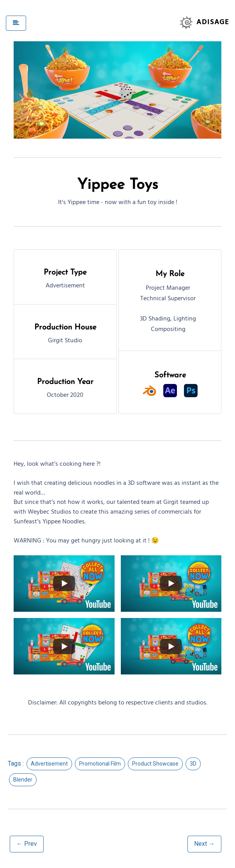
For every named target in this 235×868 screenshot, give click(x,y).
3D (193, 764)
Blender (23, 780)
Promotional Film (100, 764)
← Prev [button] (27, 844)
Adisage (213, 23)
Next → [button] (204, 844)
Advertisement (49, 764)
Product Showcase (155, 764)
